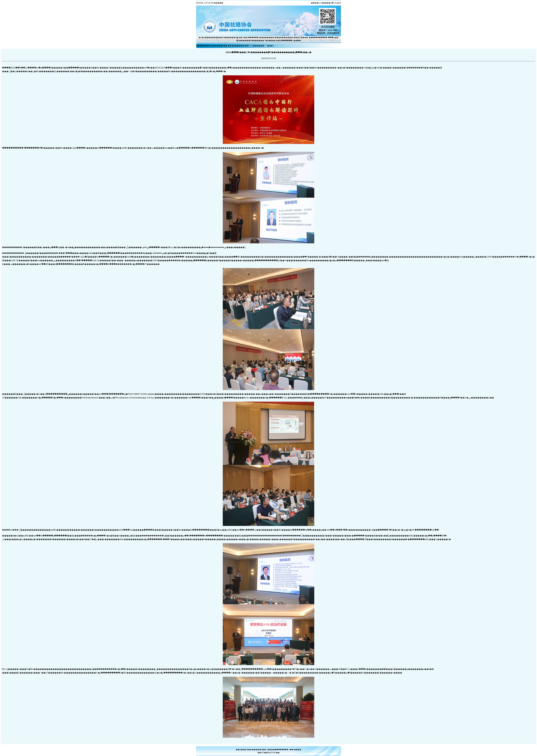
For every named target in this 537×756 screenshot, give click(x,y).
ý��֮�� (297, 41)
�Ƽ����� (254, 41)
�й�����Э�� (240, 46)
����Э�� (222, 38)
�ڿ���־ (330, 38)
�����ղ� (327, 3)
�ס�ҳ (202, 38)
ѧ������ (264, 38)
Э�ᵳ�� (268, 41)
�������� (282, 38)
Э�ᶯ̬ (237, 38)
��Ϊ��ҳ (315, 3)
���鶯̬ (271, 46)
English (338, 3)
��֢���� (314, 38)
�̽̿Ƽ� (239, 41)
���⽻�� (299, 38)
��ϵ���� (296, 750)
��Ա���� (282, 41)
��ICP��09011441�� (268, 753)
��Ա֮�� (248, 38)
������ (283, 750)
